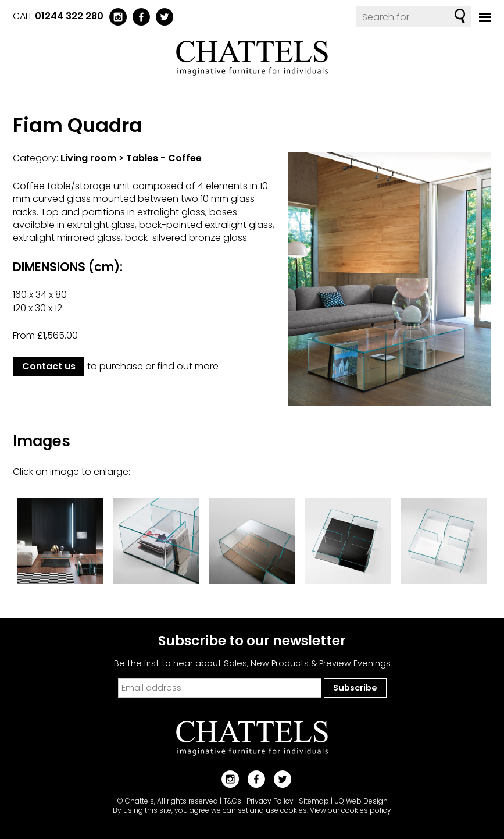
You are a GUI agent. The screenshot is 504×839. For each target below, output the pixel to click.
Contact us (49, 366)
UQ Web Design (361, 801)
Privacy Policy (270, 801)
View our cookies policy (351, 810)
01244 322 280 (69, 16)
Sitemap (314, 801)
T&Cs (232, 801)
